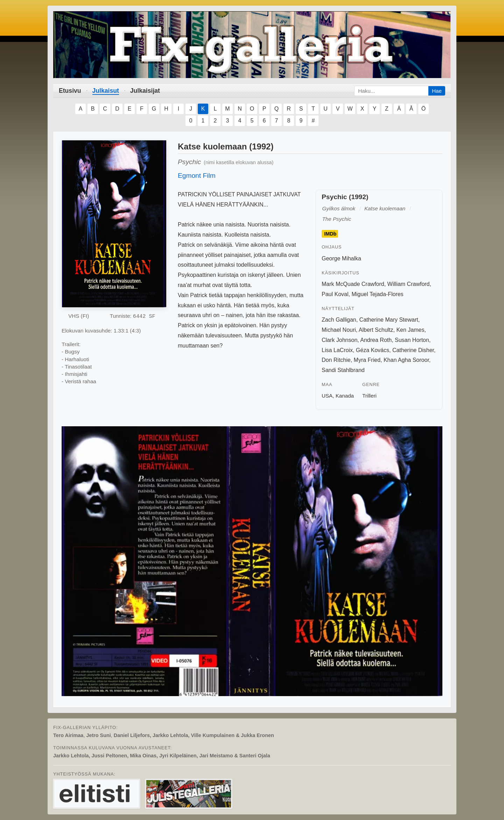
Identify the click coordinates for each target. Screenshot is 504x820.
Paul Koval (335, 294)
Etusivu (70, 91)
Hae (437, 91)
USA (327, 396)
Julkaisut (106, 91)
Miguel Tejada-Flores (377, 294)
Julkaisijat (145, 91)
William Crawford (409, 284)
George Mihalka (341, 258)
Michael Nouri (339, 330)
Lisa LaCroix (337, 350)
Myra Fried (367, 360)
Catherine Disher (413, 350)
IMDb (330, 234)
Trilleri (369, 396)
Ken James (410, 330)
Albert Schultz (376, 330)
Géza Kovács (373, 350)
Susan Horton (412, 340)
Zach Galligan (339, 320)
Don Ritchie (336, 360)
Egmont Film (197, 176)
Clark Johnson (339, 340)
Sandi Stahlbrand (343, 370)
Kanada (345, 396)
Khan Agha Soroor (406, 360)
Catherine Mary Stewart (389, 320)
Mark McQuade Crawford (353, 284)
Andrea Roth (376, 340)
